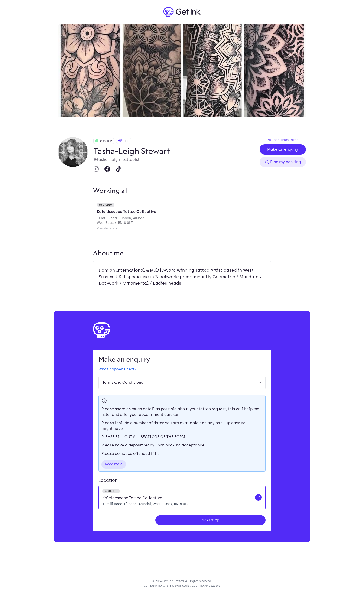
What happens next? (118, 369)
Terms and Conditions (182, 382)
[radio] (182, 497)
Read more (114, 464)
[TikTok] (118, 169)
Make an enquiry (283, 149)
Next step (210, 520)
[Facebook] (107, 169)
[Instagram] (96, 169)
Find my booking (283, 162)
